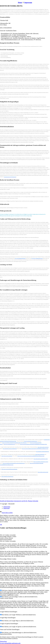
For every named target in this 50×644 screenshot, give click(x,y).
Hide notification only (14, 643)
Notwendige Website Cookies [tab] (8, 537)
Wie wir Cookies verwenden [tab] (8, 535)
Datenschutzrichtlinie (6, 634)
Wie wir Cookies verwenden (8, 541)
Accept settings (4, 643)
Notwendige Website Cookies (8, 559)
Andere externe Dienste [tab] (6, 538)
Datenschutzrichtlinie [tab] (6, 540)
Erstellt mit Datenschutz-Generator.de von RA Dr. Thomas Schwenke (19, 501)
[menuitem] (27, 507)
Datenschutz (3, 641)
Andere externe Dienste (6, 598)
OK (1, 525)
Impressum (28, 3)
